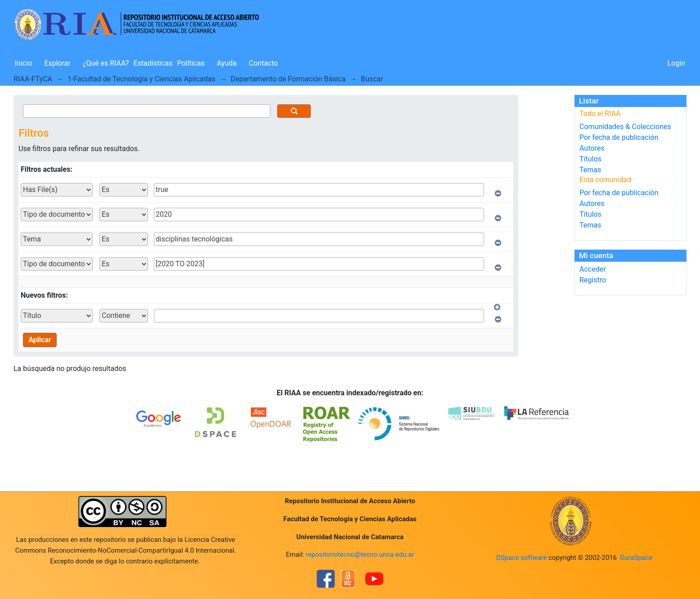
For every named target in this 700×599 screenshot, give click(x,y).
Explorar (57, 63)
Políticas (191, 63)
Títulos (590, 159)
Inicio (23, 63)
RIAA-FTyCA (33, 79)
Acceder (593, 269)
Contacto (263, 63)
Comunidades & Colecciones (625, 127)
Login (676, 63)
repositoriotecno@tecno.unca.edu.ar (360, 554)
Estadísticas (153, 63)
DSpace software (522, 558)
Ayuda (227, 63)
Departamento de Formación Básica (288, 79)
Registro (593, 280)
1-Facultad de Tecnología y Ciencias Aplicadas (141, 79)
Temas (590, 170)
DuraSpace (636, 558)
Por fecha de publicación (619, 137)
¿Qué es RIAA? (106, 63)
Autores (592, 148)
